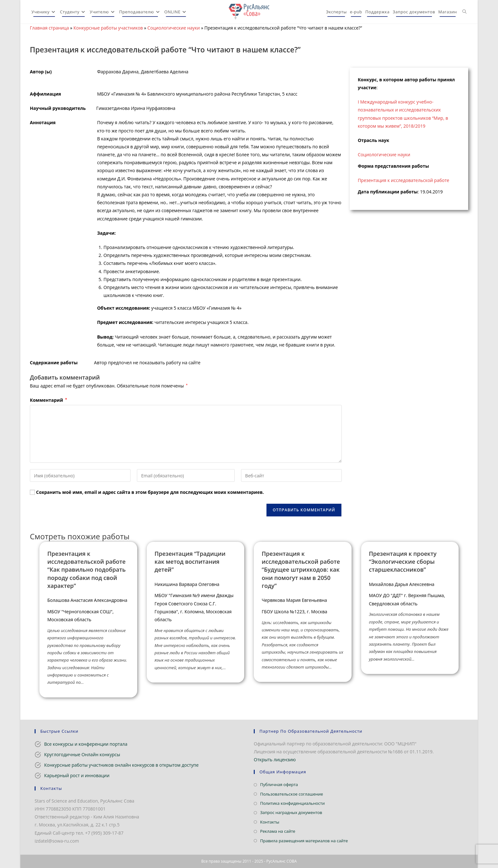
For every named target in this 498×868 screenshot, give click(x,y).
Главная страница (49, 28)
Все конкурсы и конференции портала (86, 744)
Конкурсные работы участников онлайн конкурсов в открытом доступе (121, 765)
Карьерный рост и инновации (77, 775)
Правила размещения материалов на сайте (304, 841)
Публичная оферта (279, 784)
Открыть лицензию (275, 760)
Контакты (270, 822)
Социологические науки (174, 28)
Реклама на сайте (278, 831)
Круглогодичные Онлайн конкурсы (82, 754)
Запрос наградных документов (291, 812)
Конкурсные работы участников (108, 28)
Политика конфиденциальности (292, 803)
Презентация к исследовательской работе (403, 180)
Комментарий (48, 400)
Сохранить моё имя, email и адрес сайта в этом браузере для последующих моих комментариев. (150, 492)
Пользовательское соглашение (292, 794)
